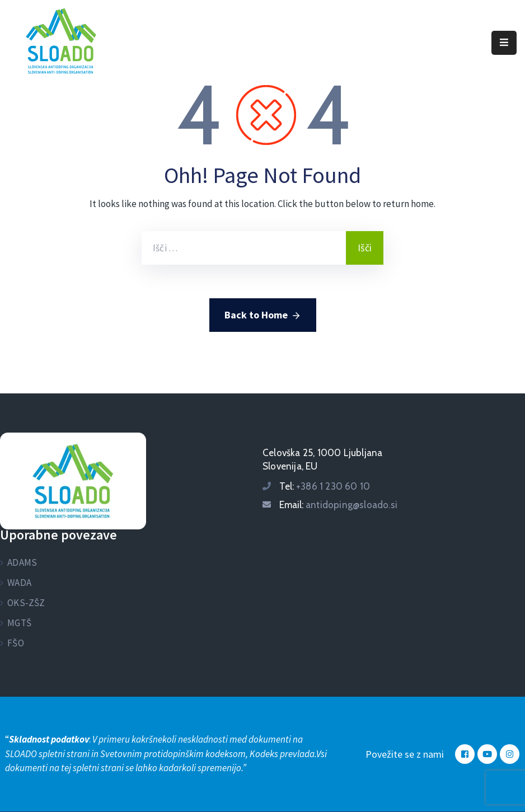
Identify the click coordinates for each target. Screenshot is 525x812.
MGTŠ (19, 623)
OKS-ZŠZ (26, 603)
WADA (19, 583)
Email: (338, 505)
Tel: (325, 486)
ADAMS (22, 562)
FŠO (16, 643)
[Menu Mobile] (504, 43)
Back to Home (263, 316)
